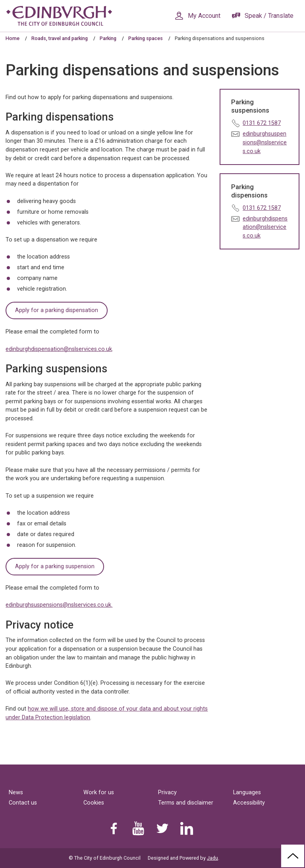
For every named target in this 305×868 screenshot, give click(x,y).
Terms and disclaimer (186, 803)
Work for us (99, 792)
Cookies (94, 803)
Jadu (212, 858)
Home (13, 38)
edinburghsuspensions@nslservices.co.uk (58, 605)
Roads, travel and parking (60, 38)
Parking (108, 38)
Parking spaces (146, 38)
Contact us (23, 803)
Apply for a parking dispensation (57, 310)
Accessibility (249, 803)
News (16, 792)
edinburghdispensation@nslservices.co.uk (59, 349)
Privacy (167, 792)
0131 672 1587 (262, 123)
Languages (247, 792)
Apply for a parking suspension (55, 566)
